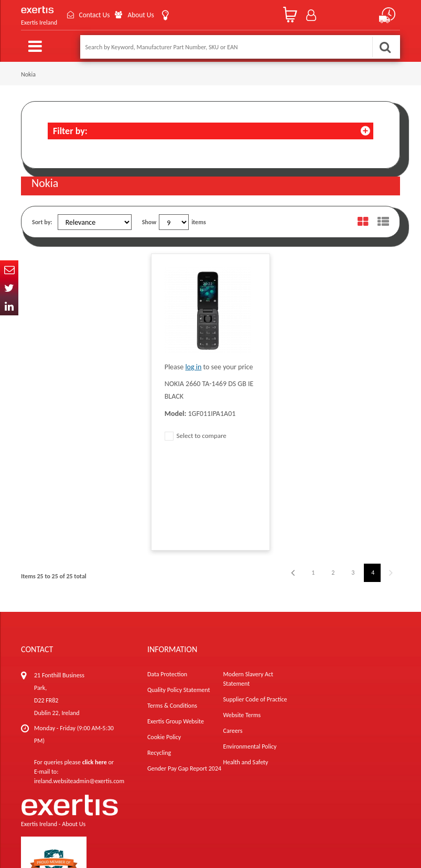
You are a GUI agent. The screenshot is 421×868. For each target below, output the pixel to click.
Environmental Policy (250, 654)
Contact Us (96, 15)
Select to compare (196, 436)
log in (193, 367)
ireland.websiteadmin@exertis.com (79, 689)
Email (9, 270)
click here (95, 670)
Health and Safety (246, 670)
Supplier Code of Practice (255, 607)
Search (385, 47)
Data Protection (167, 582)
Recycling (159, 661)
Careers (233, 639)
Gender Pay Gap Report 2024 (184, 676)
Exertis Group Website (176, 629)
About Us (145, 15)
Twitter (9, 288)
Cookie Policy (164, 645)
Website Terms (242, 623)
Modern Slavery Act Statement (249, 587)
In (9, 306)
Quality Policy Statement (179, 598)
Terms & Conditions (172, 613)
